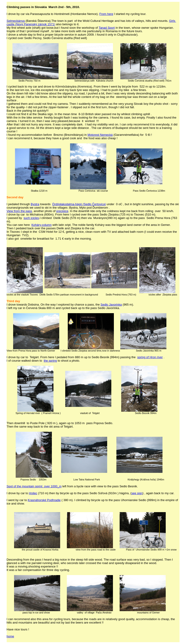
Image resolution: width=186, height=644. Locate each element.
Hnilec (33, 493)
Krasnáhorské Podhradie (44, 500)
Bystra (35, 204)
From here (106, 14)
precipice (62, 211)
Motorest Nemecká (100, 135)
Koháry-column (41, 225)
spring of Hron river (150, 357)
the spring (50, 361)
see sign (137, 493)
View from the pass (19, 211)
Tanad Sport (107, 28)
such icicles (31, 218)
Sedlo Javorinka (111, 305)
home (10, 636)
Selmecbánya (16, 21)
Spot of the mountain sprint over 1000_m (34, 486)
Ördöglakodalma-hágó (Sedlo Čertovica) (79, 204)
